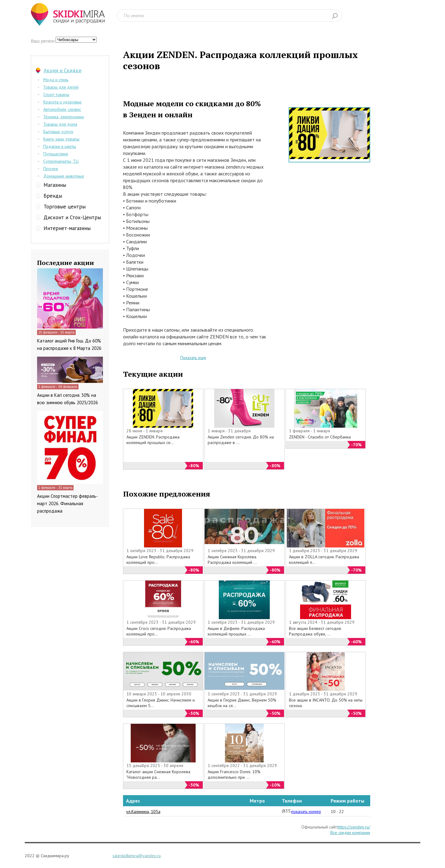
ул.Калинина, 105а (143, 811)
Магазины (55, 185)
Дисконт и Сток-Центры (72, 217)
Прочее (51, 169)
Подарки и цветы (60, 146)
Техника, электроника (64, 117)
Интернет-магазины (67, 228)
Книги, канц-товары (61, 139)
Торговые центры (65, 207)
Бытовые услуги (58, 132)
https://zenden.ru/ (354, 827)
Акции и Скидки (62, 70)
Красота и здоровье (62, 102)
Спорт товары (56, 94)
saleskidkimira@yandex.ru (137, 856)
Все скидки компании (350, 832)
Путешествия (56, 154)
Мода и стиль (56, 80)
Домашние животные (64, 176)
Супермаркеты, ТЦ (61, 161)
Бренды (53, 196)
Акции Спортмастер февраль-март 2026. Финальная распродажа (68, 503)
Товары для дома (60, 124)
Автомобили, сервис (62, 109)
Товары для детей (61, 87)
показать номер (306, 811)
